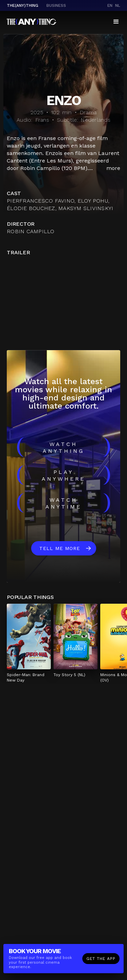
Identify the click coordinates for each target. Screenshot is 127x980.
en (110, 5)
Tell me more (60, 548)
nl (118, 5)
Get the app (101, 959)
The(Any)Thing (23, 5)
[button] (116, 22)
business (56, 5)
